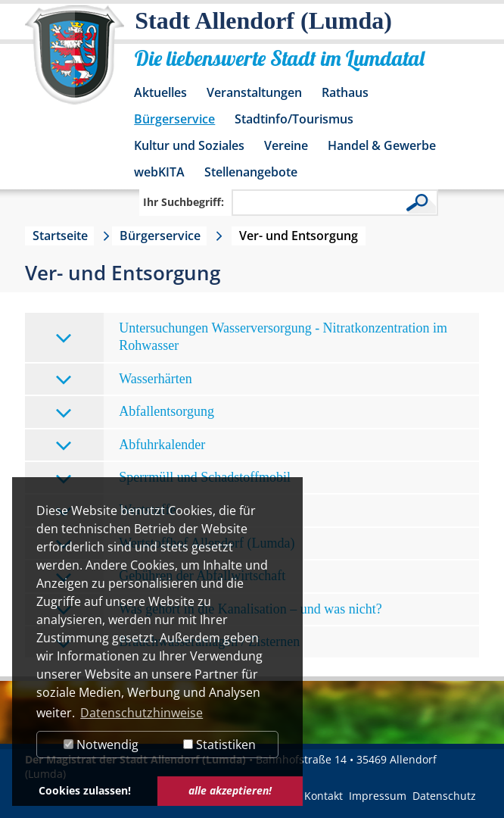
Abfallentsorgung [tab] (135, 412)
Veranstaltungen (254, 92)
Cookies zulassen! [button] (85, 790)
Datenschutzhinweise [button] (142, 713)
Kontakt (324, 796)
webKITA (159, 172)
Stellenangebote (251, 172)
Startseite (60, 236)
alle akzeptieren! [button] (230, 790)
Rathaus (345, 92)
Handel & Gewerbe (382, 145)
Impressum (378, 796)
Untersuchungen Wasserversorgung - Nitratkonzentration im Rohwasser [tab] (251, 337)
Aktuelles (160, 92)
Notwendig (101, 745)
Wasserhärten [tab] (124, 380)
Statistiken (219, 745)
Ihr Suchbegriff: (184, 202)
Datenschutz (444, 796)
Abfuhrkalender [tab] (130, 446)
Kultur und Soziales (189, 145)
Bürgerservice (174, 119)
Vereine (286, 145)
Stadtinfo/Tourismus (294, 119)
